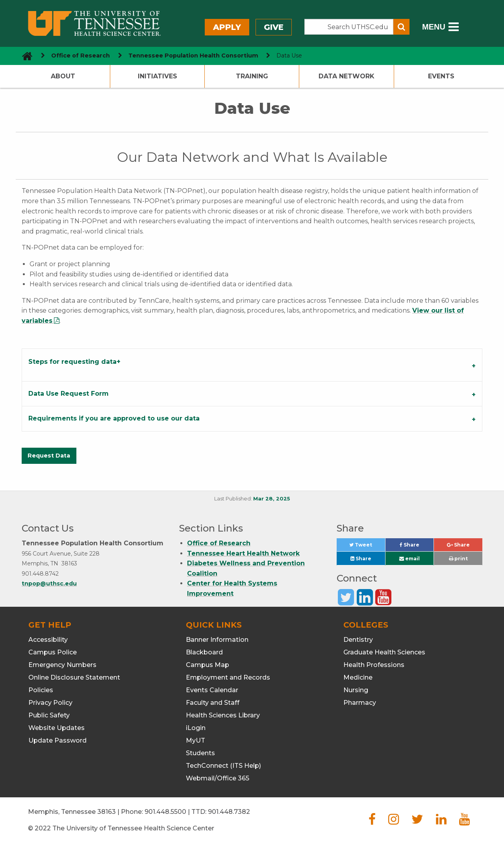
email (409, 559)
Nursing (356, 690)
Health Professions (374, 665)
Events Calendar (212, 690)
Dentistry (358, 640)
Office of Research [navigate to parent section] (81, 56)
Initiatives (157, 76)
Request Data (49, 456)
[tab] (252, 365)
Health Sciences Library (223, 715)
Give (274, 27)
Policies (41, 690)
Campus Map (208, 665)
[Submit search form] (401, 27)
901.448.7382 (229, 812)
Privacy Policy (50, 703)
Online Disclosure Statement (74, 677)
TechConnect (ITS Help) (223, 766)
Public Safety (49, 715)
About (63, 76)
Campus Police (53, 652)
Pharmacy (360, 703)
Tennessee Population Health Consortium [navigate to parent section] (193, 56)
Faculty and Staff (213, 703)
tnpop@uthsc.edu (49, 584)
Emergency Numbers (62, 665)
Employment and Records (228, 677)
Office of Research (219, 543)
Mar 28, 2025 (272, 499)
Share (417, 547)
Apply (227, 27)
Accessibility (48, 640)
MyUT (195, 740)
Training (252, 76)
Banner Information (217, 640)
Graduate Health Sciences (384, 652)
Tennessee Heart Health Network (243, 553)
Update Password (57, 740)
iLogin (196, 728)
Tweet (367, 547)
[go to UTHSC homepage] (24, 56)
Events (441, 76)
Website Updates (57, 728)
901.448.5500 (165, 812)
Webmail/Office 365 (218, 778)
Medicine (358, 677)
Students (200, 753)
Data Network (346, 76)
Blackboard (204, 652)
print (458, 559)
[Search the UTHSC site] (349, 27)
